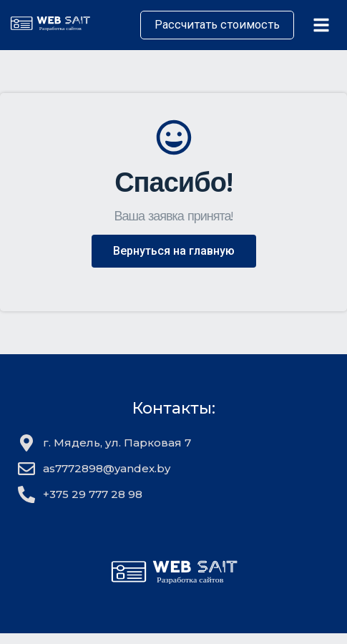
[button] (174, 251)
